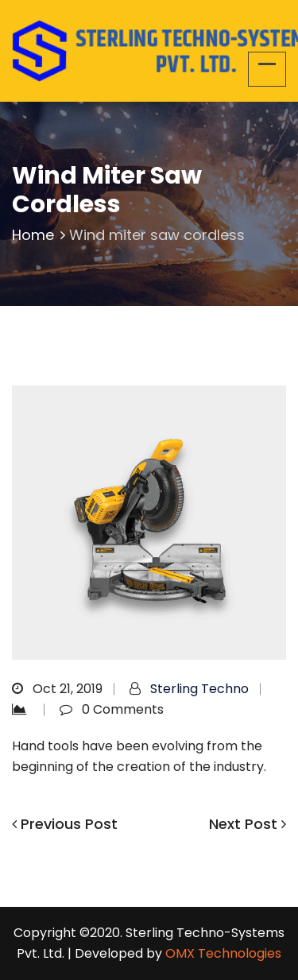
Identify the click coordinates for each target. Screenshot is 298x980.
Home (41, 235)
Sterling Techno (199, 689)
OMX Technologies (223, 953)
